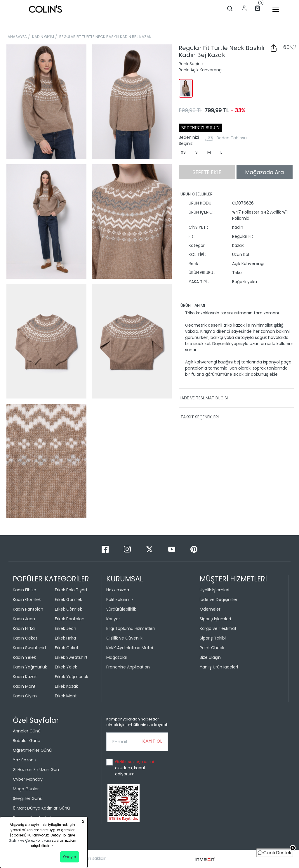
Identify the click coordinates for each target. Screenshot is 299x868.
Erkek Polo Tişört (71, 590)
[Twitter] (150, 549)
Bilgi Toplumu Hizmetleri (131, 628)
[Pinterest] (194, 549)
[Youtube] (172, 549)
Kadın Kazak (25, 677)
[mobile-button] (276, 10)
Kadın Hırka (24, 628)
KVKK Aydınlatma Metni (130, 648)
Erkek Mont (66, 696)
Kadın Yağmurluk (30, 667)
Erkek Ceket (67, 648)
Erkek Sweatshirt (71, 657)
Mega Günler (26, 789)
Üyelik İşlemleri (214, 590)
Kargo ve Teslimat (218, 628)
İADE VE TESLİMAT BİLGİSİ (204, 398)
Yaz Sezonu (25, 760)
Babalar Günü (27, 741)
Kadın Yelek (24, 657)
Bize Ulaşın (210, 657)
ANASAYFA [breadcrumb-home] (17, 37)
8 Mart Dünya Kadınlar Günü (41, 808)
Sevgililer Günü (28, 798)
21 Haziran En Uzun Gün (36, 770)
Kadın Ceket (25, 638)
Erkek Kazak (66, 686)
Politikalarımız (120, 600)
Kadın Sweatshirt (30, 648)
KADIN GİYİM (43, 37)
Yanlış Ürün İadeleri (219, 667)
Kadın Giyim (25, 696)
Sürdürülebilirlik (121, 609)
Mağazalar (117, 657)
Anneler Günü (27, 731)
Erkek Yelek (66, 667)
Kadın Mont (24, 686)
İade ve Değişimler (219, 600)
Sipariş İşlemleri (215, 619)
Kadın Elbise (25, 590)
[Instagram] (128, 549)
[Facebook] (106, 549)
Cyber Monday (28, 779)
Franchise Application (128, 667)
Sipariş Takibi (213, 638)
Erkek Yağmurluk (72, 677)
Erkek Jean (66, 628)
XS (183, 152)
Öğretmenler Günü (32, 750)
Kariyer (113, 619)
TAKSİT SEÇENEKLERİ (200, 417)
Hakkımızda (118, 590)
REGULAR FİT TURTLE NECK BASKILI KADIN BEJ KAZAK (105, 37)
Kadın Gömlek (27, 600)
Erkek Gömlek (68, 600)
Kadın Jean (24, 619)
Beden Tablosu (232, 138)
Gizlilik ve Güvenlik (124, 638)
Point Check (212, 648)
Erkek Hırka (65, 638)
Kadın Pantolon (28, 609)
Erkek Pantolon (70, 619)
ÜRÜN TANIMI (193, 305)
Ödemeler (210, 609)
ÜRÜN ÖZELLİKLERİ (197, 194)
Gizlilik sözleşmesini (134, 762)
